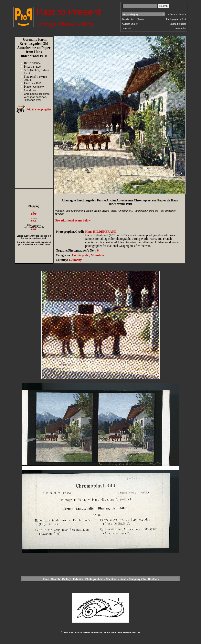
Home (45, 579)
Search (55, 579)
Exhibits (78, 579)
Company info (138, 579)
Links (123, 579)
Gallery (66, 579)
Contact (153, 579)
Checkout (112, 579)
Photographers (94, 579)
